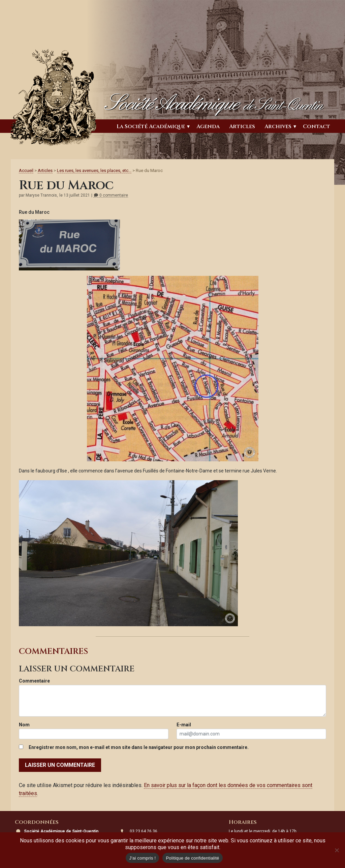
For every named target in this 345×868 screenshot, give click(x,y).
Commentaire (34, 681)
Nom (24, 725)
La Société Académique (151, 126)
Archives (278, 126)
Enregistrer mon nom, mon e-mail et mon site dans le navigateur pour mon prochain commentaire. (139, 747)
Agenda (208, 126)
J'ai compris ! (142, 858)
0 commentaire (111, 195)
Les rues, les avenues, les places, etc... (94, 170)
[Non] (337, 850)
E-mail (184, 725)
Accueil (26, 170)
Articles (242, 126)
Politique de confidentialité (192, 858)
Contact (317, 126)
